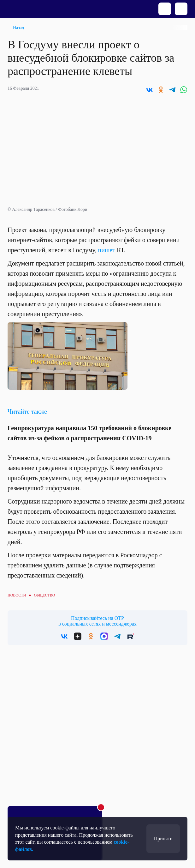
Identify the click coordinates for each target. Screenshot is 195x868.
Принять (163, 838)
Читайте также (27, 412)
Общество (44, 595)
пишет (107, 250)
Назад (18, 28)
